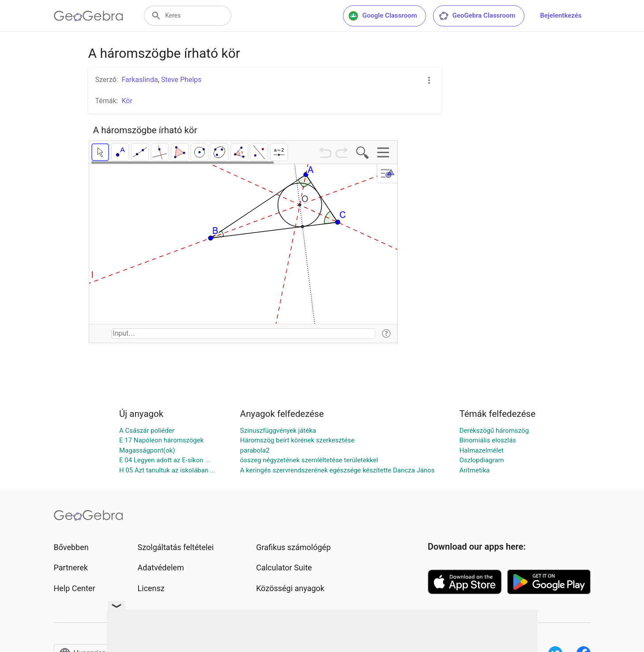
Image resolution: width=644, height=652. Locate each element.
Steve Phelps (181, 80)
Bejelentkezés (561, 15)
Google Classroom (383, 16)
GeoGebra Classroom (477, 16)
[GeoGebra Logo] (89, 16)
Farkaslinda (140, 80)
